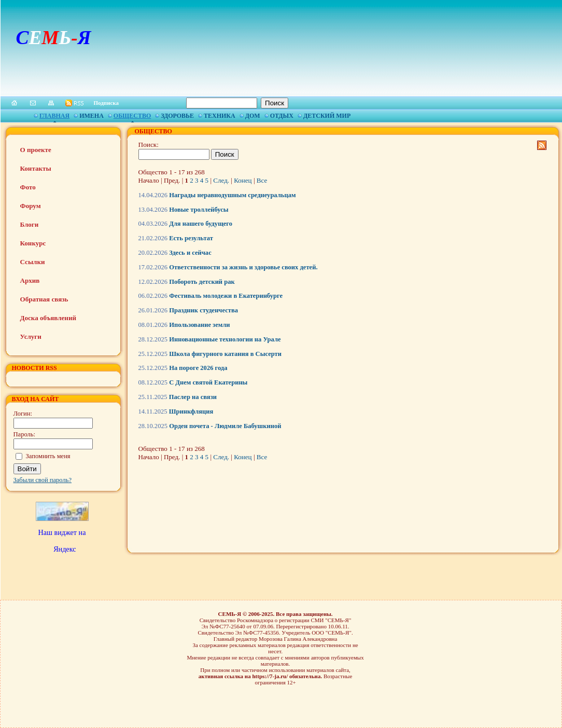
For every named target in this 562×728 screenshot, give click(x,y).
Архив (30, 280)
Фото (28, 187)
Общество (132, 116)
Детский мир (327, 116)
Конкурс (33, 243)
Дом (253, 116)
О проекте (36, 150)
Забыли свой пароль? (43, 480)
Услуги (31, 336)
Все (262, 180)
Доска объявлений (48, 318)
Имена (92, 116)
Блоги (30, 224)
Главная (54, 116)
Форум (31, 206)
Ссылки (33, 262)
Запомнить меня (48, 456)
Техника (220, 116)
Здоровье (177, 116)
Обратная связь (44, 299)
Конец (243, 180)
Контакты (36, 168)
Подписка (107, 103)
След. (221, 180)
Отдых (282, 116)
